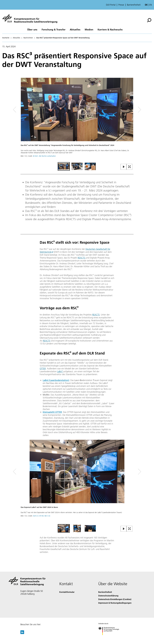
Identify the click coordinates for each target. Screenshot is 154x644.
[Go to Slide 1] (64, 166)
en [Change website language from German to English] (151, 5)
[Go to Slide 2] (77, 166)
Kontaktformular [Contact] (67, 592)
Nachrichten (28, 38)
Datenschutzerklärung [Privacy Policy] (108, 596)
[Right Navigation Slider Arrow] (131, 110)
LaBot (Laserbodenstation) (56, 380)
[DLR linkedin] (22, 633)
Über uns (32, 29)
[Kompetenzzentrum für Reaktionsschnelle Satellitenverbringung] (30, 18)
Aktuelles (75, 29)
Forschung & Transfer (54, 29)
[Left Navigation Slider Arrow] (24, 110)
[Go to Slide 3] (90, 166)
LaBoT (60, 371)
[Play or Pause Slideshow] (124, 167)
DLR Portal (111, 5)
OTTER (43, 369)
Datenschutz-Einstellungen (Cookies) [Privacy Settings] (115, 599)
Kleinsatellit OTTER (52, 412)
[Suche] (149, 20)
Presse (121, 5)
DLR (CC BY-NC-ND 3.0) (42, 516)
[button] (77, 120)
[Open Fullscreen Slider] (129, 167)
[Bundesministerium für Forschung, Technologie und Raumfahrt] (110, 637)
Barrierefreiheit (134, 5)
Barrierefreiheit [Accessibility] (105, 592)
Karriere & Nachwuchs (110, 29)
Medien (89, 29)
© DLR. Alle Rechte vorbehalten (44, 156)
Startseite (6, 38)
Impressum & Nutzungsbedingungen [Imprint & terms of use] (115, 603)
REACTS (82, 258)
